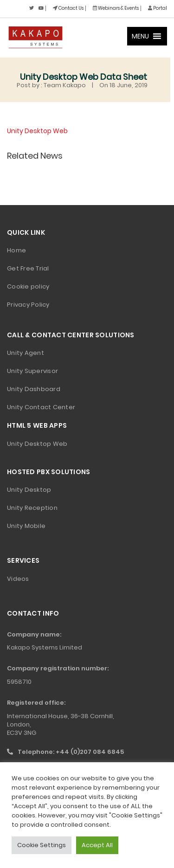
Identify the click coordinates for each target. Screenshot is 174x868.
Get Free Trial (28, 268)
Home (16, 250)
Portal (158, 8)
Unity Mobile (26, 526)
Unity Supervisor (32, 371)
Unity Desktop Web (37, 131)
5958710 (19, 682)
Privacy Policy (28, 305)
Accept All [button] (97, 845)
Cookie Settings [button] (42, 845)
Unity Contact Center (41, 407)
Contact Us (68, 8)
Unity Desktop (29, 490)
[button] (140, 36)
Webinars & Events (116, 8)
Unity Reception (32, 508)
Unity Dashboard (34, 389)
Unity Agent (26, 353)
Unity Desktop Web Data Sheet (84, 77)
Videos (18, 579)
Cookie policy (28, 286)
